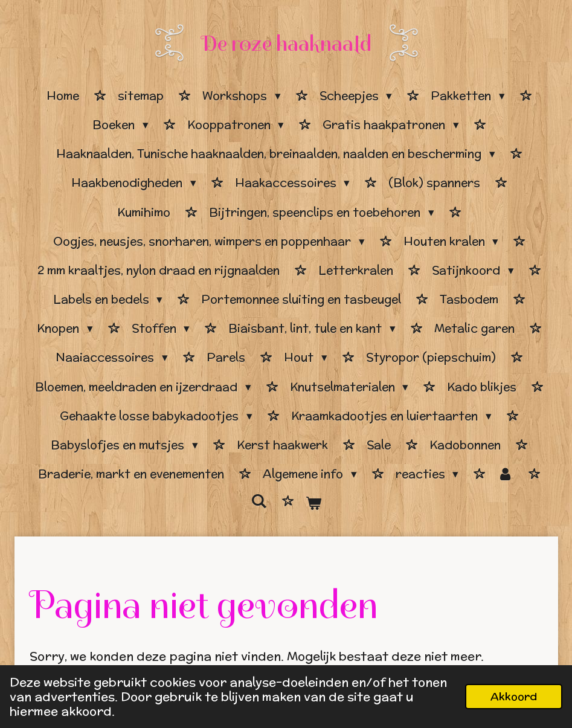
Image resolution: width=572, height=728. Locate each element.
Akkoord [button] (514, 696)
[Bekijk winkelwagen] (314, 503)
